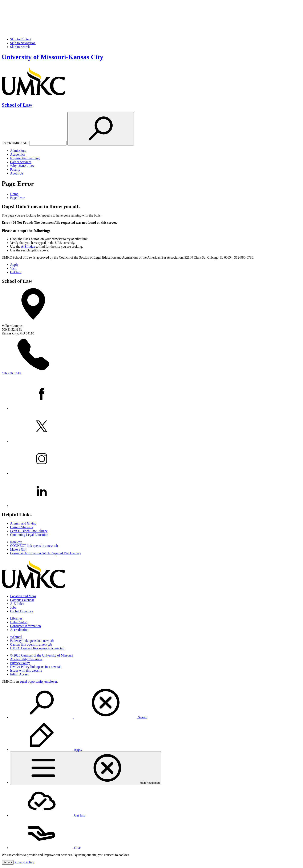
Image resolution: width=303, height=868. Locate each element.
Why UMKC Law (22, 166)
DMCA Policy (36, 667)
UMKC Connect (37, 648)
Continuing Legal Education (29, 535)
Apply (14, 265)
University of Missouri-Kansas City (52, 57)
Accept (8, 862)
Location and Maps (23, 596)
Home (14, 194)
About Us (17, 173)
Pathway (32, 641)
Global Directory (22, 611)
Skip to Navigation (23, 43)
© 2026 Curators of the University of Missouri (41, 655)
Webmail (16, 637)
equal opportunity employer (38, 681)
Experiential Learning (25, 158)
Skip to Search (20, 47)
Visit (13, 268)
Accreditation (19, 630)
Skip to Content (21, 39)
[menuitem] (156, 703)
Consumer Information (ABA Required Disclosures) (45, 553)
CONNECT (34, 546)
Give (45, 848)
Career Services (21, 162)
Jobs (13, 607)
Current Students (21, 527)
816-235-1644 (11, 373)
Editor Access (19, 674)
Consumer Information (25, 626)
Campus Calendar (22, 600)
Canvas (31, 644)
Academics (18, 154)
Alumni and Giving (23, 523)
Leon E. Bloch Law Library (29, 531)
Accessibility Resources (26, 659)
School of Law (17, 105)
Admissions (18, 151)
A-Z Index (28, 246)
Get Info (16, 272)
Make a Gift (18, 549)
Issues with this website (26, 670)
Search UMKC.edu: (15, 143)
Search (79, 717)
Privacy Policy (20, 663)
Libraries (16, 618)
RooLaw (16, 542)
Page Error (17, 198)
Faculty (15, 170)
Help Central (19, 622)
